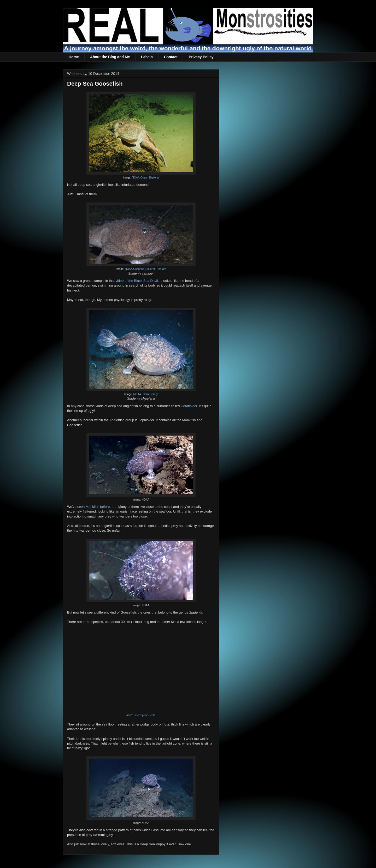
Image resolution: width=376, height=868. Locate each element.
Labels (147, 57)
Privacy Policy (201, 57)
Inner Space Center (145, 715)
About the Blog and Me (110, 57)
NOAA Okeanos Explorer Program (146, 269)
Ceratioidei (189, 406)
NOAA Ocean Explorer (145, 178)
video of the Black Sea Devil (137, 281)
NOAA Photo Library (146, 394)
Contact (171, 57)
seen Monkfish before (93, 507)
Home (74, 57)
